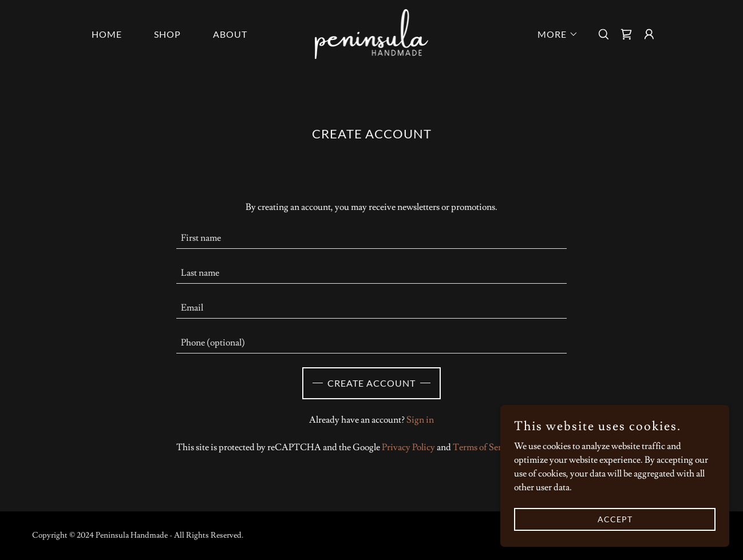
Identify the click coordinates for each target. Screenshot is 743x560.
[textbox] (372, 238)
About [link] (230, 34)
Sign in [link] (420, 420)
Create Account (371, 383)
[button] (553, 34)
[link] (372, 32)
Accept (615, 519)
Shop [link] (167, 34)
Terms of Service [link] (485, 447)
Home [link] (107, 34)
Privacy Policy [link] (408, 447)
